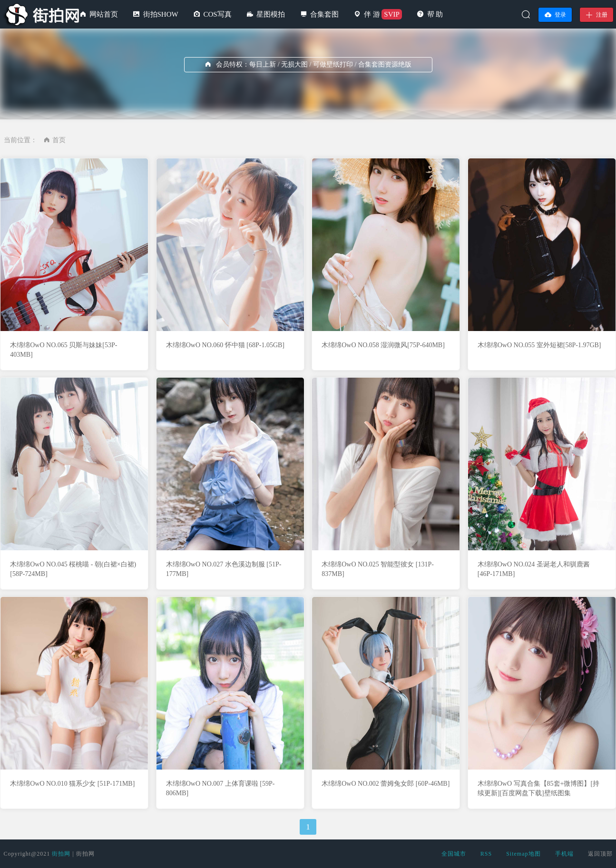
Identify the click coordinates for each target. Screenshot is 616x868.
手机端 (564, 854)
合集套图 (324, 14)
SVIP (392, 14)
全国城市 (454, 854)
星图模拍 (271, 14)
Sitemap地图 (523, 854)
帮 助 (435, 14)
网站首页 (104, 14)
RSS (486, 854)
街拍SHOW (161, 14)
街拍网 (61, 854)
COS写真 (217, 14)
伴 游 (372, 14)
